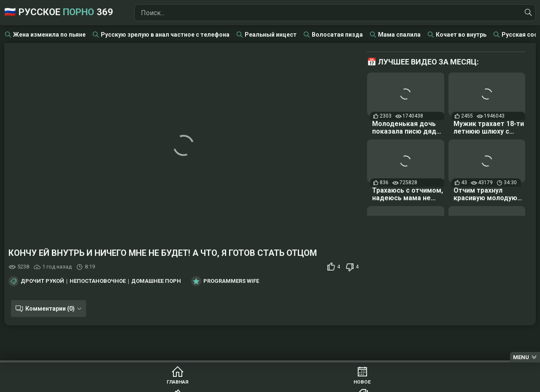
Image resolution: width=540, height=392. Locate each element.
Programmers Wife (231, 281)
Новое (173, 384)
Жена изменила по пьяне (49, 35)
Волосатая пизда (337, 35)
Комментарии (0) (47, 309)
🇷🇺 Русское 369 (73, 12)
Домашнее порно (158, 281)
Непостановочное (98, 281)
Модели (431, 384)
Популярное (238, 384)
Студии (367, 384)
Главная (109, 384)
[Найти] (527, 13)
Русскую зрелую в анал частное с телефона (165, 35)
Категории (302, 384)
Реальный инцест (271, 35)
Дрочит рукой (42, 281)
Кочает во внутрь (461, 35)
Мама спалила (399, 35)
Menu (521, 357)
